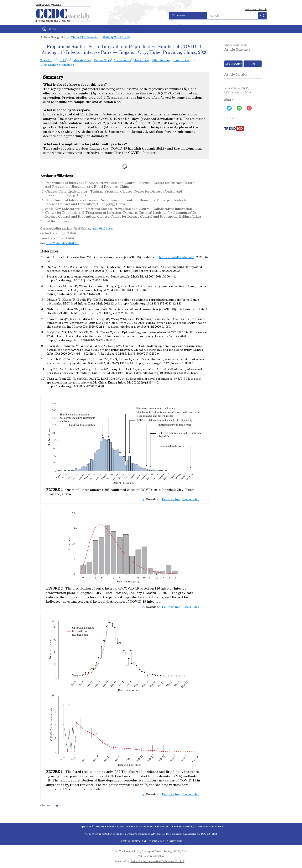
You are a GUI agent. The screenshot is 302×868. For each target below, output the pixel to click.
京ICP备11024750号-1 (134, 841)
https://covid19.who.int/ (176, 257)
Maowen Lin (122, 60)
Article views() (237, 88)
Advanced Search (256, 9)
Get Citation (233, 64)
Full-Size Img (171, 499)
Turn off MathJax (235, 45)
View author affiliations (57, 65)
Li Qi (63, 60)
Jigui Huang (181, 60)
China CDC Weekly (84, 37)
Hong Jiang (142, 60)
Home (49, 29)
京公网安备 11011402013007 (165, 841)
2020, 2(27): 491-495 (116, 37)
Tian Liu (46, 60)
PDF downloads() (237, 92)
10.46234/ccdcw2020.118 (63, 243)
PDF (253, 64)
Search (178, 16)
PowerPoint (191, 499)
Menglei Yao (82, 60)
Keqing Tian (102, 60)
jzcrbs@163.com (103, 229)
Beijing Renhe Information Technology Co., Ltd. (158, 861)
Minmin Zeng (161, 60)
